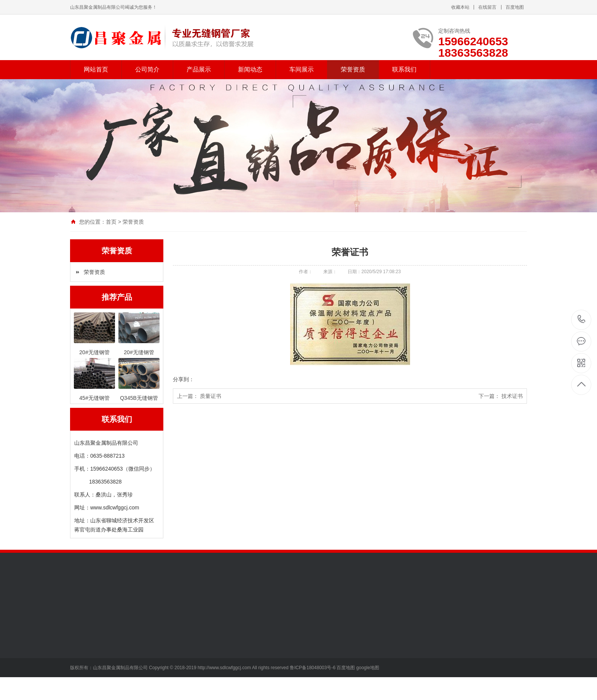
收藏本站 (460, 7)
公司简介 (147, 69)
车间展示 (302, 69)
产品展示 (199, 69)
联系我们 (404, 69)
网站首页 (96, 69)
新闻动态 (250, 69)
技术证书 (512, 396)
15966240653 (582, 319)
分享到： (184, 379)
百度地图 (515, 7)
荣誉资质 (353, 69)
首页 (111, 222)
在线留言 (487, 7)
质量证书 (211, 396)
